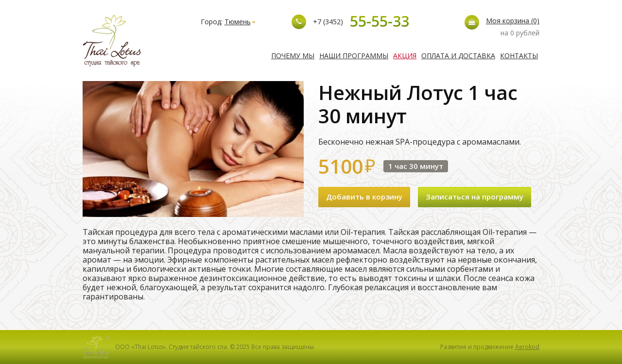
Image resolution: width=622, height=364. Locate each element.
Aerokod (527, 347)
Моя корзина (513, 21)
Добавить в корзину (364, 197)
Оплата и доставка (458, 56)
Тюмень (240, 22)
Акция (405, 56)
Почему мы (293, 56)
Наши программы (354, 56)
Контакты (519, 56)
